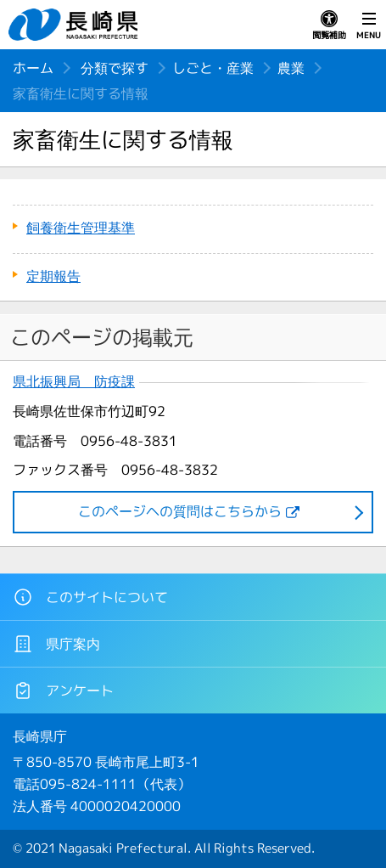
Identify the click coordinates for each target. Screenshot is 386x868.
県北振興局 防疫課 (74, 382)
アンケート (63, 690)
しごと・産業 (213, 68)
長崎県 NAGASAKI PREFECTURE (76, 25)
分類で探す (115, 68)
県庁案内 (56, 644)
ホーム (33, 68)
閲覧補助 (329, 25)
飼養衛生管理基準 (81, 228)
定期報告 (53, 276)
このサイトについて (90, 597)
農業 (291, 68)
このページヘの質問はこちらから (180, 511)
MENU (369, 25)
